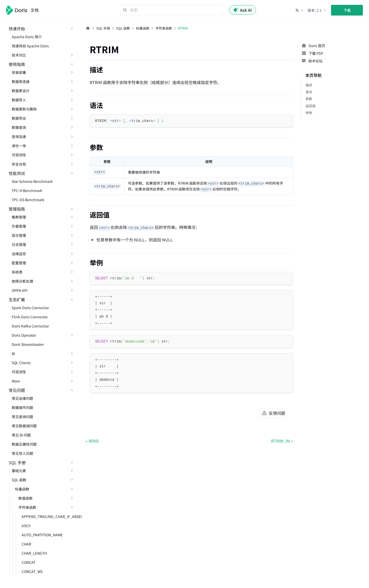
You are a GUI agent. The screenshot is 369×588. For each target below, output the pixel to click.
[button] (300, 10)
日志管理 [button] (19, 244)
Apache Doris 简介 (27, 37)
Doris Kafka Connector (30, 326)
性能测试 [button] (17, 173)
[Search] (172, 10)
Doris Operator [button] (24, 335)
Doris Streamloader (28, 344)
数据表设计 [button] (21, 91)
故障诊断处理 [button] (22, 281)
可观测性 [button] (19, 155)
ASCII (26, 526)
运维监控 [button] (19, 254)
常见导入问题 (22, 453)
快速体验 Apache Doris (30, 46)
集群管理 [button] (19, 217)
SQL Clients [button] (21, 363)
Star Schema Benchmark (32, 181)
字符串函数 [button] (27, 507)
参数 (309, 99)
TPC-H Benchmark (27, 190)
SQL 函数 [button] (19, 480)
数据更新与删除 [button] (24, 109)
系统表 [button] (17, 272)
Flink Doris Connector (30, 317)
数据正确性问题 (24, 444)
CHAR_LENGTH (34, 553)
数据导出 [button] (19, 118)
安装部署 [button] (19, 72)
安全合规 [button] (19, 164)
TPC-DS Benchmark (28, 200)
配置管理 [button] (19, 263)
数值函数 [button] (25, 498)
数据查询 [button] (19, 127)
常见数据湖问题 (24, 426)
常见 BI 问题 (21, 435)
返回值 (311, 106)
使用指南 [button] (17, 64)
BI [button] (13, 353)
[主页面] (88, 28)
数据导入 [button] (19, 100)
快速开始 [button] (17, 29)
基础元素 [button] (19, 471)
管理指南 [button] (17, 209)
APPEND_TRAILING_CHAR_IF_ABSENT (49, 516)
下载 (347, 10)
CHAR (26, 544)
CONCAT (29, 562)
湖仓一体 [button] (19, 146)
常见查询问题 (22, 417)
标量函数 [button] (22, 489)
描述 (309, 85)
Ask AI (243, 10)
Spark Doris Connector (30, 308)
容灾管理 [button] (19, 235)
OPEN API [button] (20, 290)
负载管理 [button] (19, 226)
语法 (309, 92)
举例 (309, 113)
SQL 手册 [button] (17, 462)
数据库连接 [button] (21, 81)
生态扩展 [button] (17, 299)
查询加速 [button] (19, 136)
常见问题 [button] (17, 390)
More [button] (16, 381)
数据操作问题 (22, 407)
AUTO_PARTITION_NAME (42, 535)
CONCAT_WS (32, 571)
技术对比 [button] (19, 55)
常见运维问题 (22, 398)
